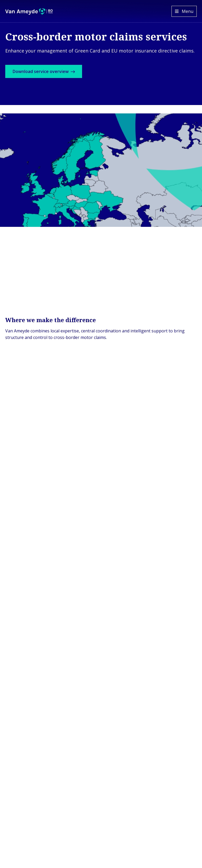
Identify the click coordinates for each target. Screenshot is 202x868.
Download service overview (49, 73)
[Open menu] (184, 11)
